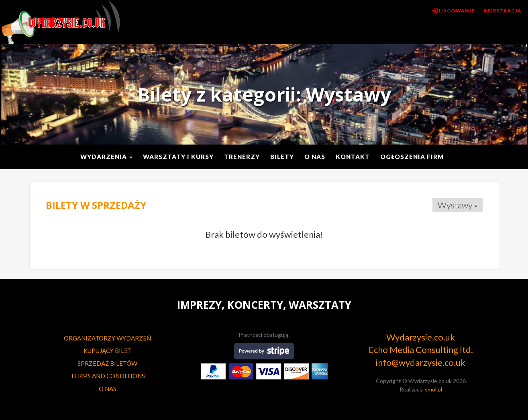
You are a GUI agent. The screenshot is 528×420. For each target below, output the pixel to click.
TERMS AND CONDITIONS (108, 376)
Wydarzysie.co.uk (61, 22)
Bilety (282, 157)
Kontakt (353, 157)
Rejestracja (503, 11)
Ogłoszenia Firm (412, 157)
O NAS (108, 389)
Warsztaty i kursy (178, 157)
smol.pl (433, 389)
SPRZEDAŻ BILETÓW (107, 363)
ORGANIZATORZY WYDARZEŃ (107, 338)
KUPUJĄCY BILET (108, 351)
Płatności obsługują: (264, 335)
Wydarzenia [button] (106, 157)
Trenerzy (242, 157)
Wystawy (458, 205)
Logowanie (454, 11)
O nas (315, 157)
